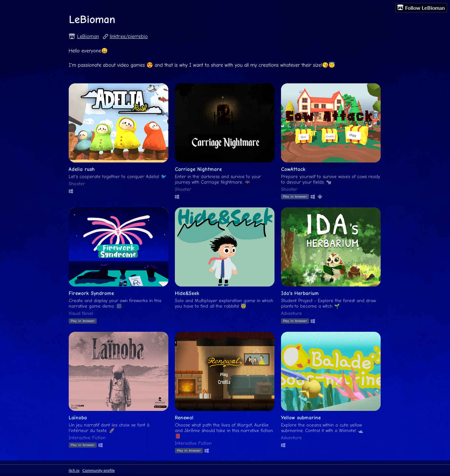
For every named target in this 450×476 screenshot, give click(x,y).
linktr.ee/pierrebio (129, 36)
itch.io (74, 470)
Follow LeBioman (421, 7)
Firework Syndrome (91, 293)
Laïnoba (78, 418)
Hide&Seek (187, 293)
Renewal (184, 418)
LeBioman (88, 36)
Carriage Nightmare (198, 169)
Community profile (98, 470)
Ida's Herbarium (300, 293)
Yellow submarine (301, 418)
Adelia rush (82, 169)
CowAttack (293, 169)
